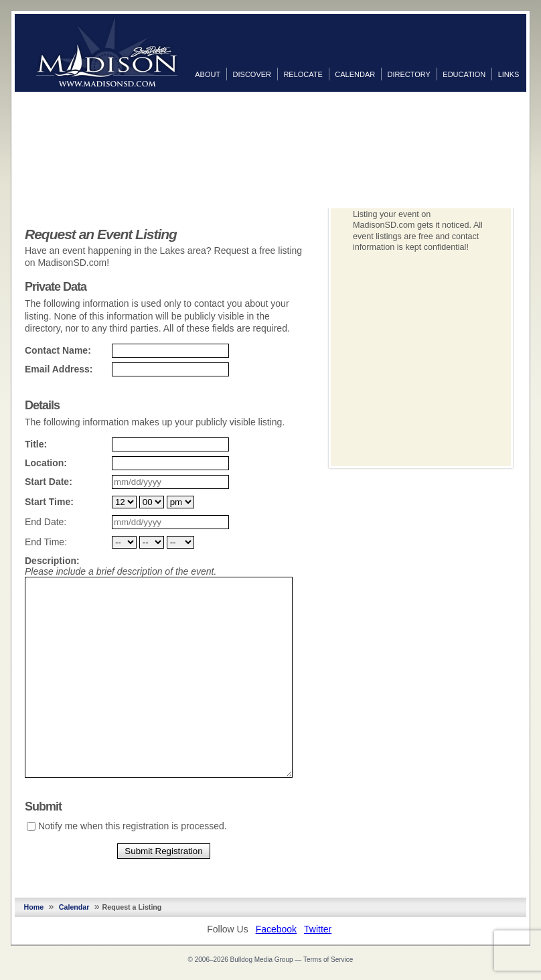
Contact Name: (58, 350)
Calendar (355, 74)
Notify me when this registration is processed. (133, 826)
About (208, 74)
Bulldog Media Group (262, 960)
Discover (252, 74)
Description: (52, 561)
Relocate (303, 74)
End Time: (46, 542)
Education (464, 74)
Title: (36, 444)
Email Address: (59, 369)
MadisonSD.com (107, 52)
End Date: (46, 522)
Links (509, 74)
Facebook (276, 929)
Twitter (318, 929)
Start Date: (49, 482)
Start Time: (49, 502)
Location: (46, 463)
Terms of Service (328, 960)
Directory (409, 74)
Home (34, 907)
